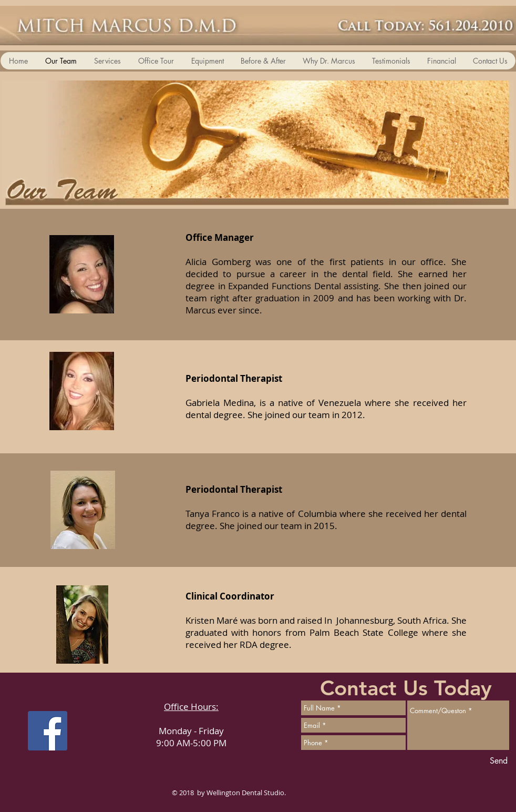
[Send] (499, 761)
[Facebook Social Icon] (48, 731)
